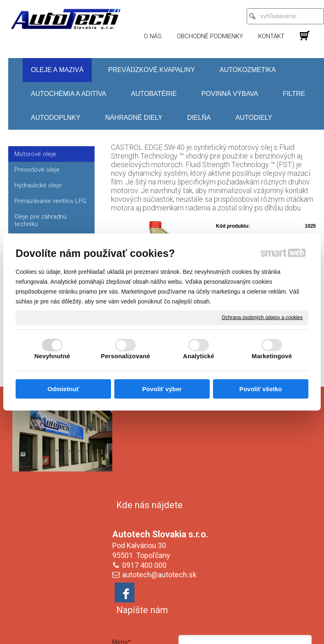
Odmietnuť (64, 389)
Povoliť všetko (261, 389)
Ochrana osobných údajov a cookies (262, 317)
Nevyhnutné (52, 356)
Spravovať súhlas (162, 617)
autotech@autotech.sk (161, 479)
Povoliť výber (162, 389)
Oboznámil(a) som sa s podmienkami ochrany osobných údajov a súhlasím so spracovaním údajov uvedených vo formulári (266, 552)
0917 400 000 (146, 470)
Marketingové (272, 356)
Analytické (199, 356)
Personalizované (125, 356)
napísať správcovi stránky (174, 610)
